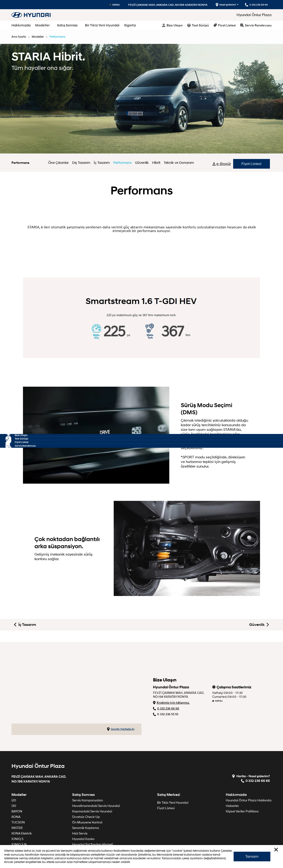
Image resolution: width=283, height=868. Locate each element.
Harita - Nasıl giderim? (252, 740)
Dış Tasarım (84, 163)
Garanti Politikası (85, 813)
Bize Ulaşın (172, 25)
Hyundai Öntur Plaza (254, 15)
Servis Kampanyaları (88, 764)
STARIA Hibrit (21, 835)
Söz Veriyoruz (82, 835)
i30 (14, 769)
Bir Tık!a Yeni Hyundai (102, 25)
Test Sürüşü (198, 25)
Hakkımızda (21, 25)
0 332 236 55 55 (166, 678)
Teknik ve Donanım (177, 163)
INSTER (17, 791)
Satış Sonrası (67, 25)
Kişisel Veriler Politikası (242, 775)
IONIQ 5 (17, 802)
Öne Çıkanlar (62, 163)
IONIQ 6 (18, 813)
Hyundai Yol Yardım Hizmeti (93, 808)
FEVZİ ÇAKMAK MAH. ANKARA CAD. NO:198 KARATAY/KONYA (159, 5)
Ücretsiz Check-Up (86, 780)
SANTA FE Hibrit (23, 830)
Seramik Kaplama (86, 791)
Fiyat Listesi (225, 25)
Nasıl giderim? (219, 5)
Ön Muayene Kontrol (87, 786)
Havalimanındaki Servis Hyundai (96, 769)
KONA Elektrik (22, 797)
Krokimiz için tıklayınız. (171, 666)
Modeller (42, 25)
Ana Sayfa (19, 37)
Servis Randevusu (256, 25)
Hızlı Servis (80, 797)
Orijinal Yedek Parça (87, 824)
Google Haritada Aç (121, 693)
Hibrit (156, 163)
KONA (16, 780)
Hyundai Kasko (83, 802)
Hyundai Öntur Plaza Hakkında (249, 764)
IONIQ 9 (18, 819)
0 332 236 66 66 (166, 672)
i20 (14, 764)
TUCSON (18, 786)
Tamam (250, 853)
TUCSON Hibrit (23, 824)
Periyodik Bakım (84, 830)
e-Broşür (224, 163)
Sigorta (130, 25)
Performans (60, 37)
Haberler (232, 769)
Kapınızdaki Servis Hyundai (92, 775)
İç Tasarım (104, 163)
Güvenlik (142, 163)
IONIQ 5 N (19, 808)
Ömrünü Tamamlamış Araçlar (94, 819)
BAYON (17, 775)
